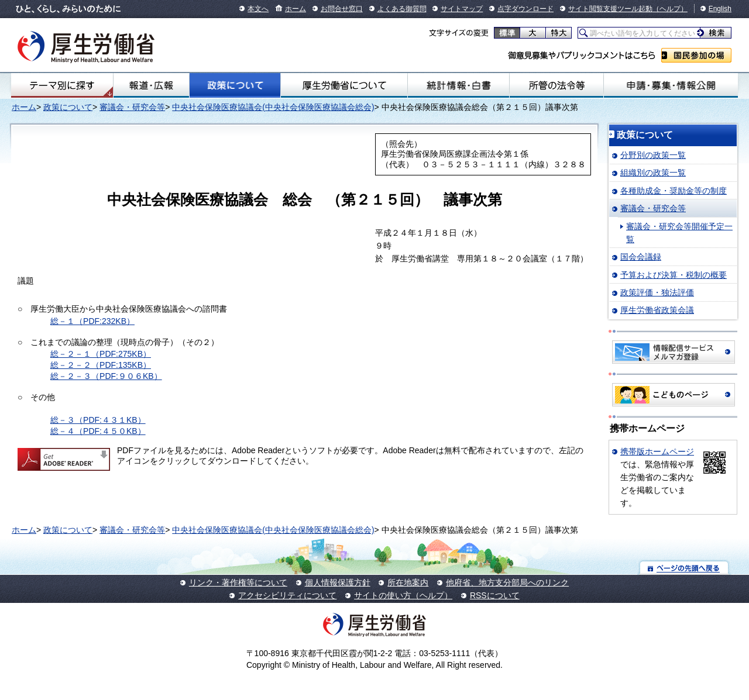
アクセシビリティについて (287, 595)
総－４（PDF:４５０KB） (98, 431)
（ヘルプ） (670, 9)
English (720, 9)
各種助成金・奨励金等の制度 (674, 191)
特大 (559, 33)
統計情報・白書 (458, 85)
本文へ (258, 9)
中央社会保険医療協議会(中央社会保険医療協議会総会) (273, 107)
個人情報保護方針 (338, 582)
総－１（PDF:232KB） (92, 321)
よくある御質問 (402, 9)
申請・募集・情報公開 (671, 85)
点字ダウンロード (525, 9)
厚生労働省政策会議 (657, 310)
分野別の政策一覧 (653, 155)
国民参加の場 (696, 55)
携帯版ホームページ (657, 451)
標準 (507, 33)
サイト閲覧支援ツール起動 (610, 9)
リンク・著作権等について (238, 582)
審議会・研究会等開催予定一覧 (679, 233)
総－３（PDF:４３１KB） (98, 420)
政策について (235, 85)
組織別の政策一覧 (653, 173)
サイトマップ (462, 9)
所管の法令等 (556, 85)
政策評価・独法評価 (657, 292)
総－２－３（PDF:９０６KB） (106, 376)
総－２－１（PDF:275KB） (101, 354)
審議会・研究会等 (132, 107)
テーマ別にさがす (62, 85)
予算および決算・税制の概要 (674, 275)
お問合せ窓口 (342, 9)
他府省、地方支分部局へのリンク (507, 582)
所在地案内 (408, 582)
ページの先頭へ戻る (684, 568)
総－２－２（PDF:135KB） (101, 365)
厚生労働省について (344, 85)
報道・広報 (151, 85)
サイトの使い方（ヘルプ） (403, 595)
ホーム (296, 9)
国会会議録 (641, 257)
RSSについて (495, 595)
